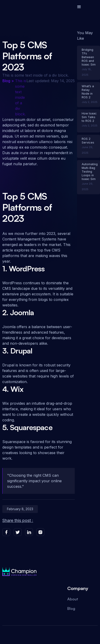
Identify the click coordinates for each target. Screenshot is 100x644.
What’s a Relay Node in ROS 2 (88, 92)
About (73, 599)
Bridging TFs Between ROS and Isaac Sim (89, 57)
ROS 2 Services (88, 141)
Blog (6, 81)
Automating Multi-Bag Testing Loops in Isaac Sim (90, 172)
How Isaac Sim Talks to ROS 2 (89, 117)
